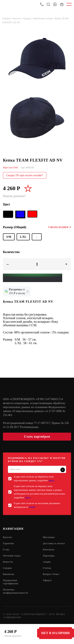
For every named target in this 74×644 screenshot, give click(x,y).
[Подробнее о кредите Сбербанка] (28, 292)
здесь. (52, 480)
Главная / (7, 18)
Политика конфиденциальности (15, 591)
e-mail (32, 507)
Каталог (8, 537)
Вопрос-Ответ (51, 574)
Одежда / (28, 18)
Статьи (47, 568)
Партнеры (49, 556)
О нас (6, 550)
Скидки (7, 568)
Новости (8, 562)
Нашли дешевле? (13, 636)
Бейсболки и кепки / (44, 18)
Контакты (49, 550)
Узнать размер (59, 227)
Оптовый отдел (12, 556)
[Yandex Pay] (33, 278)
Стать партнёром (37, 437)
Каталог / (18, 18)
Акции (47, 562)
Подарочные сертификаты (11, 582)
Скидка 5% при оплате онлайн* (25, 175)
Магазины (49, 537)
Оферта (47, 580)
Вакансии (9, 574)
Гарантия (8, 543)
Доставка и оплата (54, 543)
